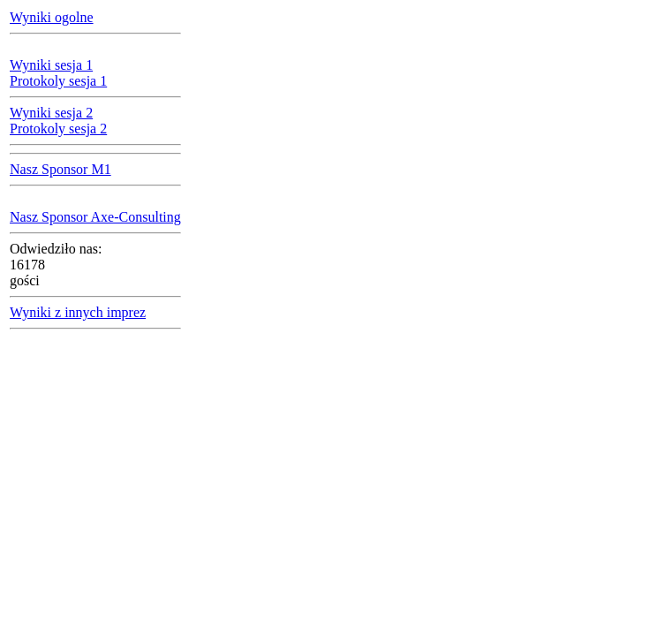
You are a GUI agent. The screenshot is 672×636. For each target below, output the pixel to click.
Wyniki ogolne (52, 17)
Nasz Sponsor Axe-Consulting (95, 217)
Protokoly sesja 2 (58, 129)
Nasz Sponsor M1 (60, 169)
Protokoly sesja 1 (58, 81)
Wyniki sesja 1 (51, 65)
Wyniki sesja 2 (51, 113)
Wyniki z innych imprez (78, 312)
